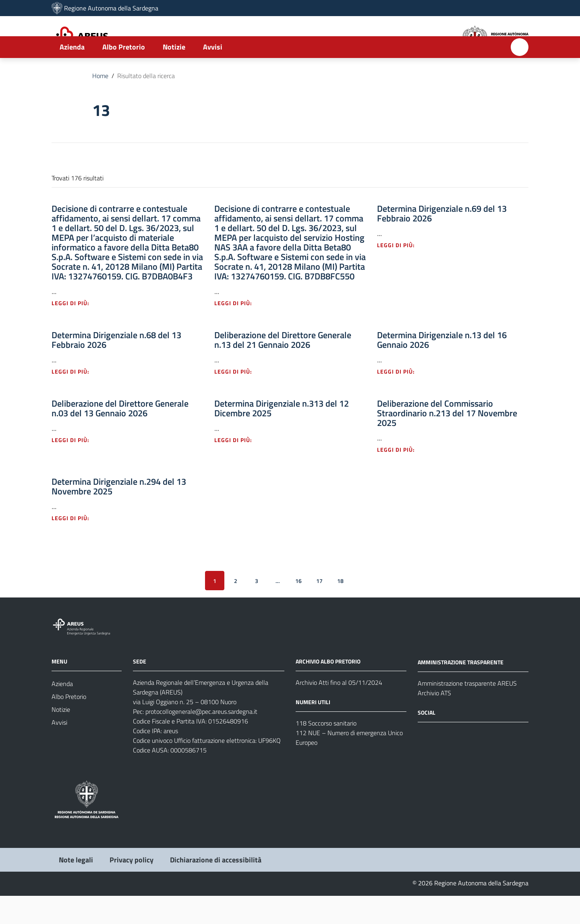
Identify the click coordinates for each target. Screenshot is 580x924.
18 (340, 609)
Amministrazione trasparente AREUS (467, 711)
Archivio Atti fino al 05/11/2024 (339, 711)
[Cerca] (520, 75)
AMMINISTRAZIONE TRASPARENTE (461, 690)
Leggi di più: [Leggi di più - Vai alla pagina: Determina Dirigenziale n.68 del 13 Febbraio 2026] (75, 400)
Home (100, 104)
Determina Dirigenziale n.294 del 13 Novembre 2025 (119, 515)
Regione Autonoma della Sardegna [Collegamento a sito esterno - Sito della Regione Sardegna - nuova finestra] (111, 8)
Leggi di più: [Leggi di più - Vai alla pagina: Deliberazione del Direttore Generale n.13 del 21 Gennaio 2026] (238, 400)
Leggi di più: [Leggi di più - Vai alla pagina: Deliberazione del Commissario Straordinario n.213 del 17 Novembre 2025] (400, 478)
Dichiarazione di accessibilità (216, 888)
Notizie (174, 75)
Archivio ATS (434, 721)
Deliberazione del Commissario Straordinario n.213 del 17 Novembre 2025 (447, 441)
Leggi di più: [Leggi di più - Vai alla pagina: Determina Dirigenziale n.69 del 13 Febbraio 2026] (400, 273)
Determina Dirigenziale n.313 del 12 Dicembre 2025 (282, 436)
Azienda (72, 75)
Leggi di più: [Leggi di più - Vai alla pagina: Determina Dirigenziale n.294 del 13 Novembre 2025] (75, 546)
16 (298, 609)
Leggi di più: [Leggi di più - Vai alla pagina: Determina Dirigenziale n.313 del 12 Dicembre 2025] (238, 468)
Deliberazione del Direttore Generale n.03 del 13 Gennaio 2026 (120, 436)
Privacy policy (132, 888)
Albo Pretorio (124, 75)
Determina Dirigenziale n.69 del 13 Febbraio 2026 (442, 242)
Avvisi (213, 75)
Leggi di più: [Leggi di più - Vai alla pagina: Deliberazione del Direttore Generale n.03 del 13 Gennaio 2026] (75, 468)
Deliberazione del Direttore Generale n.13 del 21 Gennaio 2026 (283, 368)
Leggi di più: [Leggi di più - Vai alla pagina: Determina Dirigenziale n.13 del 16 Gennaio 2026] (400, 400)
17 (319, 609)
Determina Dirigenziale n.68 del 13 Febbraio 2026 (116, 368)
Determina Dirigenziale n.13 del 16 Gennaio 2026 (442, 368)
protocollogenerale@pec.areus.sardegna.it (201, 740)
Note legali (76, 888)
